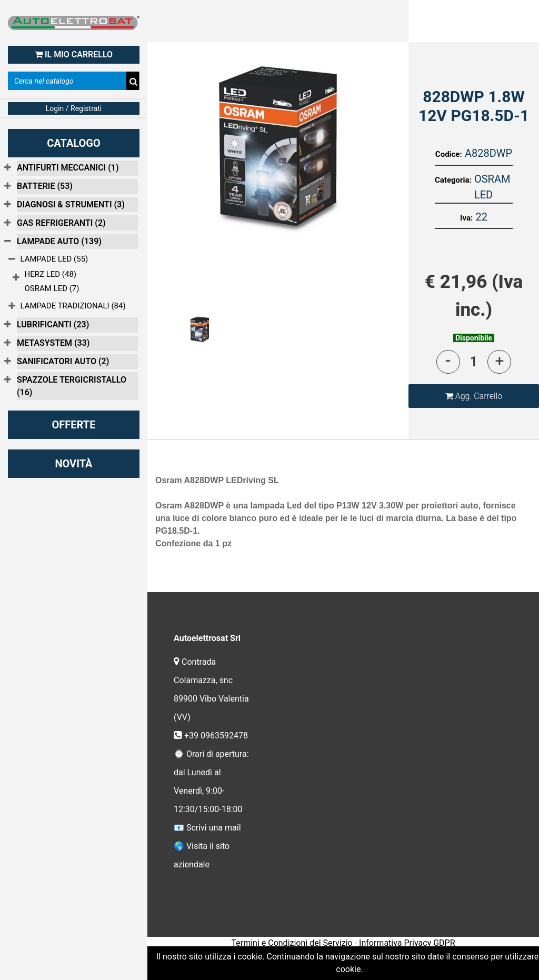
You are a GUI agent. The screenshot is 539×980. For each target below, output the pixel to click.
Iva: (466, 218)
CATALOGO (74, 143)
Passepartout (366, 958)
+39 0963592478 (217, 736)
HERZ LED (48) (51, 274)
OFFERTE (74, 425)
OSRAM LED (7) (52, 288)
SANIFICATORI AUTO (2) (63, 361)
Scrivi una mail (214, 828)
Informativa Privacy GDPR (407, 943)
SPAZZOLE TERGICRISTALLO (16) (72, 386)
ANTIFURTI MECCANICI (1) (68, 168)
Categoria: (453, 180)
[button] (474, 396)
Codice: (449, 154)
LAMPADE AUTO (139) (59, 241)
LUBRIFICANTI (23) (53, 324)
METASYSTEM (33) (53, 343)
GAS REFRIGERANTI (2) (61, 223)
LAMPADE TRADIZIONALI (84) (73, 306)
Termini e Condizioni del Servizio (292, 943)
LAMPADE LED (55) (54, 259)
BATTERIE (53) (45, 186)
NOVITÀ (73, 464)
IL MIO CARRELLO (74, 54)
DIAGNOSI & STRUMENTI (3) (71, 204)
